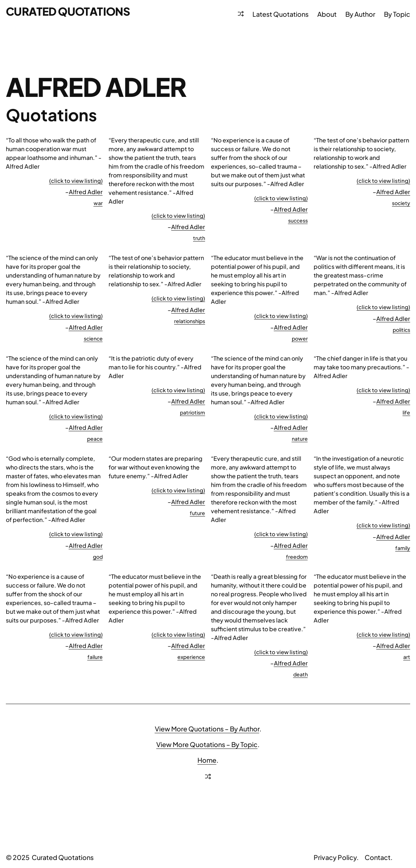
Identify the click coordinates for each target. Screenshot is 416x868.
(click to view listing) (76, 180)
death (301, 674)
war (98, 203)
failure (95, 657)
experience (191, 657)
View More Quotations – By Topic (207, 744)
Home (207, 760)
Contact (378, 857)
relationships (190, 321)
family (403, 548)
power (300, 338)
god (98, 557)
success (298, 220)
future (197, 513)
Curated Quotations (68, 11)
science (93, 338)
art (407, 657)
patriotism (193, 412)
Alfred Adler (86, 192)
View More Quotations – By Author (207, 729)
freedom (297, 557)
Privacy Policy (335, 857)
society (401, 203)
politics (401, 330)
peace (95, 439)
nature (300, 439)
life (406, 412)
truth (199, 238)
